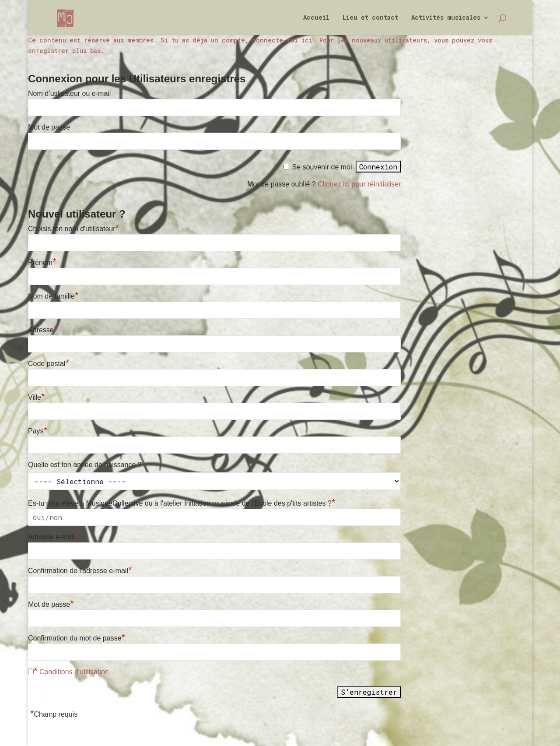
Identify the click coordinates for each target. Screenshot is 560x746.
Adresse (43, 330)
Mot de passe (49, 127)
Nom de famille (53, 296)
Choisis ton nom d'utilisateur (73, 229)
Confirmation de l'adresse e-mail (80, 571)
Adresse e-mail (53, 537)
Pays (38, 431)
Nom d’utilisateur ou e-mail (69, 93)
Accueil (316, 18)
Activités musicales (446, 18)
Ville (37, 397)
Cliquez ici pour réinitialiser (359, 184)
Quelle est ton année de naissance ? (85, 465)
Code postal (49, 364)
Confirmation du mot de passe (77, 638)
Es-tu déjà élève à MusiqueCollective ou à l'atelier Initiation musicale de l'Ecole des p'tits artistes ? (182, 503)
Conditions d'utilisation (74, 672)
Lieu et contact (370, 18)
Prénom (42, 262)
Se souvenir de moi (322, 167)
